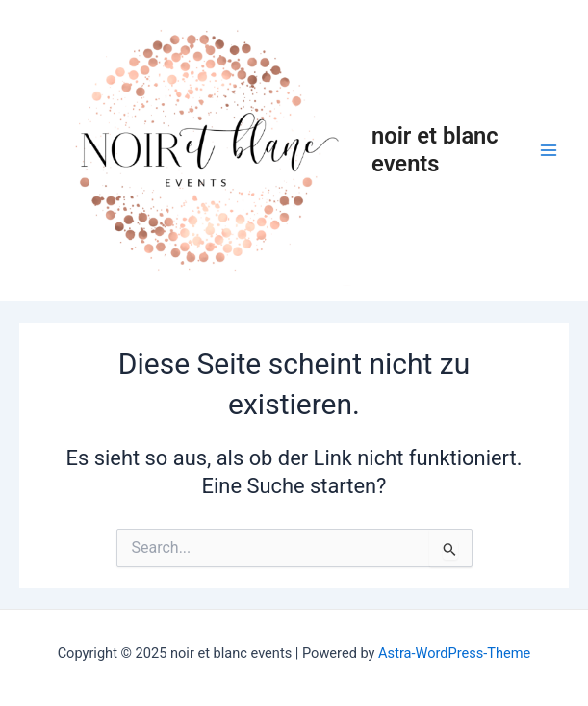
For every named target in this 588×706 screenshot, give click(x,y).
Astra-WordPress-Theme (454, 653)
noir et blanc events (435, 149)
